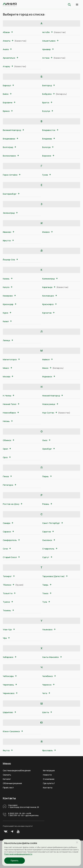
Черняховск (10, 693)
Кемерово (9, 296)
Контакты (48, 788)
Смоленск (49, 540)
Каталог (7, 779)
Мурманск (49, 377)
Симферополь (11, 540)
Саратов (48, 532)
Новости (47, 775)
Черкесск (48, 685)
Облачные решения (12, 783)
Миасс (7, 368)
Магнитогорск (11, 359)
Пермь (47, 476)
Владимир (49, 139)
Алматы (8, 41)
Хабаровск (10, 657)
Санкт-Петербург (52, 523)
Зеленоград (10, 213)
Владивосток (50, 130)
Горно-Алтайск (12, 175)
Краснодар (10, 304)
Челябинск (49, 676)
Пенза (7, 476)
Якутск (8, 750)
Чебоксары (10, 676)
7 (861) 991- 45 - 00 (16, 816)
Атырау (8, 66)
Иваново (8, 232)
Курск (7, 313)
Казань (8, 279)
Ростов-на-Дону (12, 504)
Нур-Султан (50, 413)
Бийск (7, 94)
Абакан (8, 32)
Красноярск (49, 304)
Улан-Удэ (9, 629)
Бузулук (48, 111)
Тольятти (9, 593)
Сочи (7, 549)
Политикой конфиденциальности (18, 854)
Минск (47, 368)
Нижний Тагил (11, 404)
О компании (49, 779)
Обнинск (8, 440)
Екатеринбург (11, 194)
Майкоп (47, 359)
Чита (46, 693)
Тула (46, 602)
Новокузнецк (50, 404)
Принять (15, 861)
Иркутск (8, 241)
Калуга (8, 287)
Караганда (49, 287)
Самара (8, 523)
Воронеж (48, 156)
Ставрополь (50, 549)
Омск (46, 440)
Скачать (7, 775)
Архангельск (10, 58)
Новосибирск (11, 413)
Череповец (10, 685)
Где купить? (49, 783)
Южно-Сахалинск (13, 731)
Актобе (47, 32)
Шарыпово (9, 712)
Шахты (47, 712)
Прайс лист (8, 788)
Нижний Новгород (52, 396)
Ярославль (49, 750)
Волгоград (9, 147)
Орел (7, 449)
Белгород (48, 85)
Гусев (46, 175)
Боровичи (9, 103)
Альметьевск (50, 41)
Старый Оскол (11, 557)
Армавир (48, 49)
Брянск (8, 111)
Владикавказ (10, 139)
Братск (47, 103)
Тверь (47, 585)
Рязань (47, 504)
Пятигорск (9, 485)
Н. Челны (8, 396)
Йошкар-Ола (10, 260)
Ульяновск (49, 629)
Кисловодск (50, 296)
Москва (8, 377)
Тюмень (8, 610)
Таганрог (9, 576)
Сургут (47, 557)
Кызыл (7, 321)
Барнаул (8, 85)
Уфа (6, 638)
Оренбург (48, 449)
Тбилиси (8, 585)
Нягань (8, 421)
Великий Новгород (13, 130)
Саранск (8, 532)
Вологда (48, 147)
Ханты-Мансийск (52, 657)
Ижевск (47, 232)
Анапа (7, 49)
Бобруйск (48, 94)
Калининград (50, 279)
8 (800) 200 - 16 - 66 (16, 814)
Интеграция (49, 771)
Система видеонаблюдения (17, 771)
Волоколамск (11, 156)
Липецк (8, 340)
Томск (47, 593)
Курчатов (48, 313)
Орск (7, 457)
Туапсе (8, 602)
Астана (47, 58)
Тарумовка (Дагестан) (55, 576)
